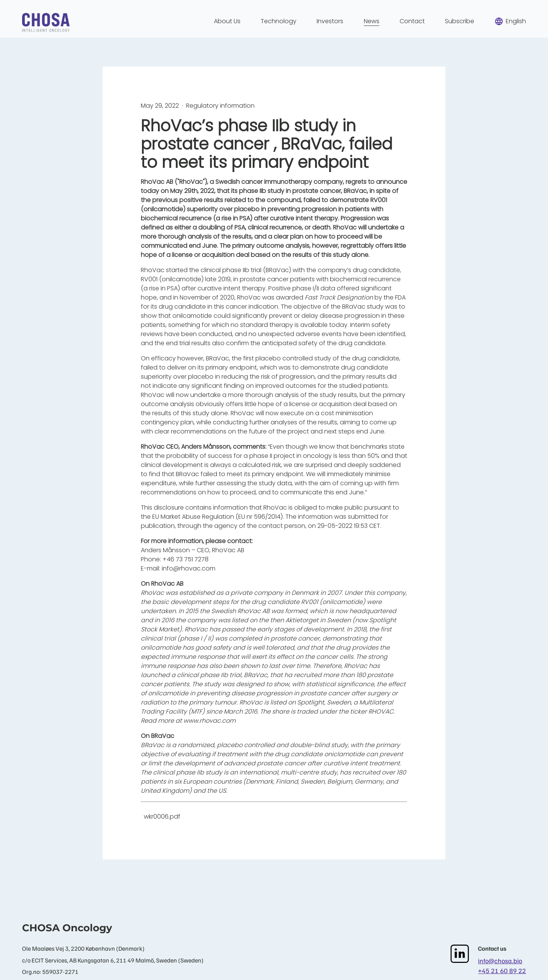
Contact (412, 21)
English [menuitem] (510, 21)
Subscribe (460, 21)
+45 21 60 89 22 (502, 970)
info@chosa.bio (500, 961)
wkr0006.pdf (162, 817)
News (372, 21)
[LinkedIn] (460, 954)
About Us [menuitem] (227, 21)
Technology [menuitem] (279, 21)
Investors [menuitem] (330, 21)
